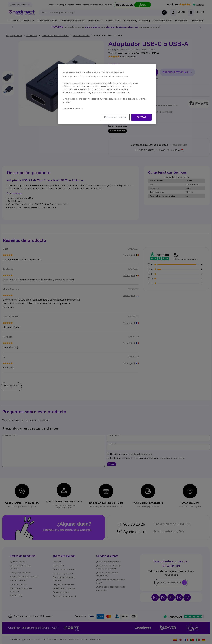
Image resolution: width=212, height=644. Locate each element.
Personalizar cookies (115, 117)
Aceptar (141, 117)
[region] (107, 94)
